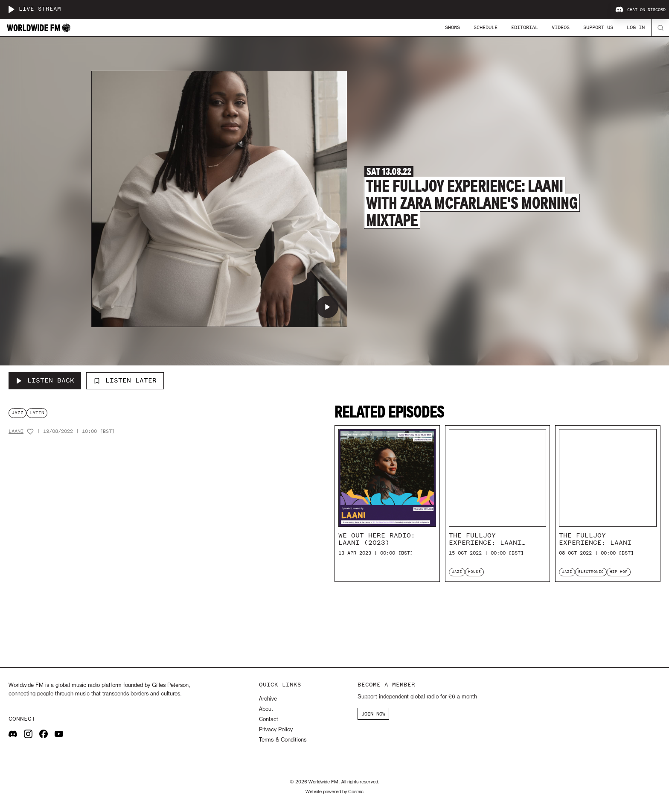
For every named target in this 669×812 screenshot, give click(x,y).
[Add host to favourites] (30, 432)
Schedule (486, 27)
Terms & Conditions (283, 740)
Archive (268, 699)
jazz (17, 413)
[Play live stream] (11, 9)
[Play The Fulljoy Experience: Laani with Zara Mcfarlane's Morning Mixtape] (327, 307)
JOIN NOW (373, 714)
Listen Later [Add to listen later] (125, 380)
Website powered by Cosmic (334, 792)
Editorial (525, 27)
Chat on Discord (640, 10)
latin (37, 413)
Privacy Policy (276, 730)
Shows (452, 27)
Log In (636, 27)
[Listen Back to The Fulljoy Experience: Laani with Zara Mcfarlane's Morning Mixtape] (45, 381)
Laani (16, 431)
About (266, 709)
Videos (561, 27)
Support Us (598, 27)
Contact (269, 720)
